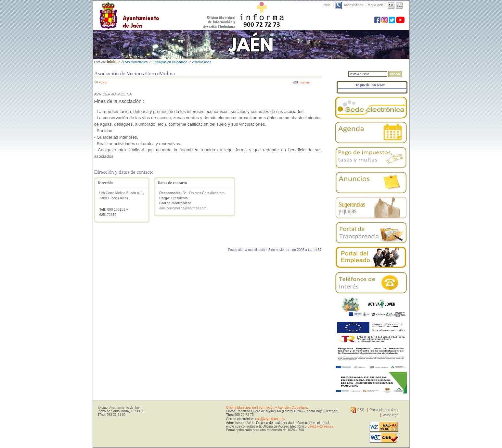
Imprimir (305, 82)
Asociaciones (202, 62)
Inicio (327, 5)
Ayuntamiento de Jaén (157, 9)
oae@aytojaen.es (320, 426)
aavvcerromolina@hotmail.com (183, 208)
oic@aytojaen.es (270, 419)
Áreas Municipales (134, 62)
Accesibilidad (354, 5)
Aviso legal (391, 415)
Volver (103, 82)
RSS (361, 410)
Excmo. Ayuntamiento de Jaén (120, 408)
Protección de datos (385, 410)
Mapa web (375, 5)
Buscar (395, 74)
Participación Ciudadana (170, 62)
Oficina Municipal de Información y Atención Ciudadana (267, 408)
